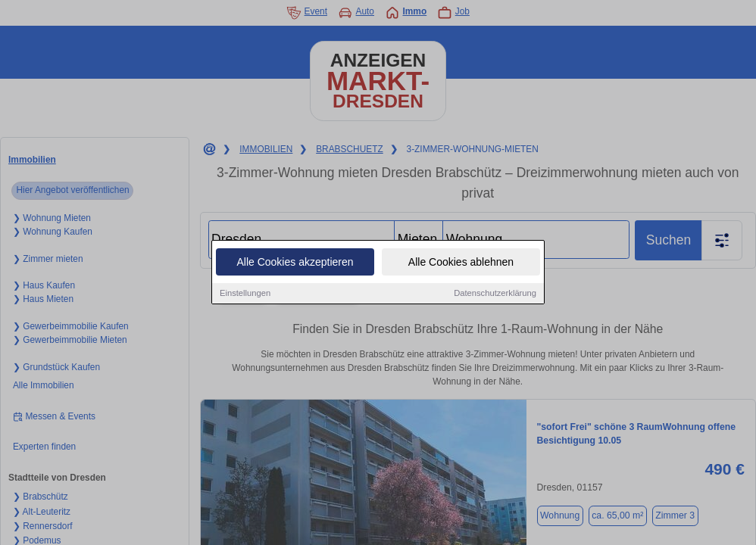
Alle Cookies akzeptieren (295, 263)
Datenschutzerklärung (495, 294)
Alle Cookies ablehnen (461, 263)
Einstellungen (245, 294)
